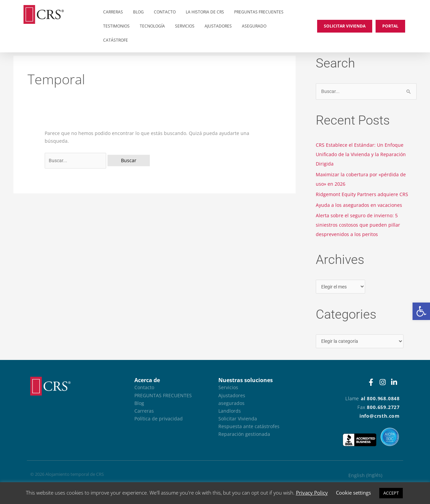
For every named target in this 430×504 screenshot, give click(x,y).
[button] (421, 311)
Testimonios (116, 26)
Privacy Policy (312, 493)
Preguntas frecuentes (259, 12)
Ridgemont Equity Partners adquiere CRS (362, 194)
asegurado (254, 26)
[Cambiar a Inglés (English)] (365, 476)
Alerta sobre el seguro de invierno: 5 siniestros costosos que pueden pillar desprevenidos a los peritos (358, 225)
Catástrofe (116, 40)
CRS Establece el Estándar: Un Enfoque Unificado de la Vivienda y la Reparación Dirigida (361, 154)
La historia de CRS (205, 12)
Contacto (165, 12)
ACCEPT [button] (391, 493)
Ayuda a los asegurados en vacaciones (359, 205)
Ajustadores (218, 26)
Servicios (185, 26)
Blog (138, 12)
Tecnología (152, 26)
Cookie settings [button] (353, 493)
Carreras (113, 12)
